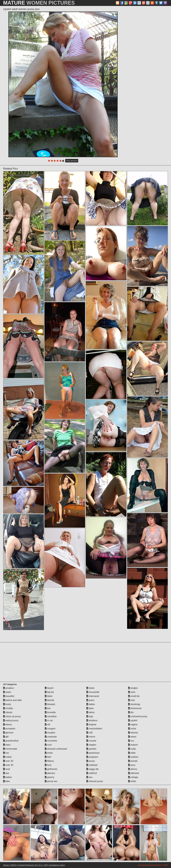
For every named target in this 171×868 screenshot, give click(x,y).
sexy (132, 765)
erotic (49, 753)
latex (90, 708)
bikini (49, 696)
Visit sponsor (72, 161)
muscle (91, 741)
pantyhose (93, 753)
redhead (92, 765)
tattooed (134, 773)
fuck (48, 765)
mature (133, 745)
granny (50, 777)
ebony (8, 724)
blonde (50, 700)
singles (133, 688)
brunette (50, 712)
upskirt (133, 720)
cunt (48, 745)
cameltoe (51, 716)
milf (89, 733)
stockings (134, 704)
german (8, 733)
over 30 (8, 761)
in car (49, 720)
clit (47, 724)
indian (7, 757)
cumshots (51, 741)
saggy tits (93, 769)
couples (50, 733)
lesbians (92, 720)
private (133, 761)
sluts (132, 692)
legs (90, 716)
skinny (133, 769)
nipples (91, 745)
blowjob (50, 704)
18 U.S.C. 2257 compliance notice (50, 865)
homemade (10, 749)
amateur (9, 688)
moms (91, 737)
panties (91, 749)
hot (6, 753)
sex (89, 777)
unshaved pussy (138, 716)
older (132, 753)
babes (8, 777)
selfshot (92, 773)
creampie (51, 737)
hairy (7, 745)
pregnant (92, 757)
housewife (93, 692)
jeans (90, 700)
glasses (50, 773)
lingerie (91, 724)
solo (132, 700)
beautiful (9, 696)
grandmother (11, 741)
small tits (134, 696)
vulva (132, 729)
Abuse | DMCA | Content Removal (18, 865)
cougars (50, 729)
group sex (51, 781)
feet (48, 757)
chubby (8, 708)
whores (133, 733)
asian (7, 692)
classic (8, 712)
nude (132, 749)
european (9, 729)
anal (7, 769)
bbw (7, 781)
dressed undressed (56, 749)
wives (132, 737)
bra (48, 708)
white (132, 781)
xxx (131, 741)
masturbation (94, 729)
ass (6, 773)
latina (90, 712)
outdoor (133, 757)
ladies (91, 704)
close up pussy (12, 716)
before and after (13, 700)
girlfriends (51, 769)
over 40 (8, 765)
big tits (49, 692)
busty (7, 704)
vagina (133, 724)
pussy (91, 761)
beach (49, 688)
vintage (133, 777)
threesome (135, 708)
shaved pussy (95, 781)
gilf (6, 737)
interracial (93, 696)
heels (90, 688)
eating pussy (11, 720)
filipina (49, 761)
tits (131, 712)
